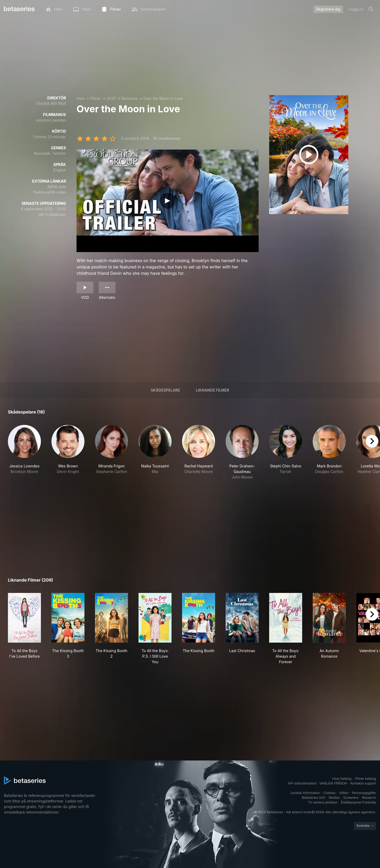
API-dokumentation (302, 783)
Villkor (344, 793)
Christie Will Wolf (51, 103)
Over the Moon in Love (163, 98)
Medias (334, 798)
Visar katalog (342, 779)
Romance (130, 98)
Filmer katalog (365, 779)
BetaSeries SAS (313, 798)
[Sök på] (371, 9)
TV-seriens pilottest (323, 802)
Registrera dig (328, 9)
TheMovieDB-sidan (49, 192)
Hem (81, 98)
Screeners (351, 798)
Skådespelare (165, 390)
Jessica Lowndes (51, 120)
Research (369, 798)
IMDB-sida (57, 187)
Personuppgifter (364, 793)
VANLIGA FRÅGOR (333, 783)
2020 (111, 98)
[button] (24, 452)
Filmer (96, 98)
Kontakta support (363, 783)
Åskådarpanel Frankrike (358, 802)
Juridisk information (305, 793)
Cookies (330, 793)
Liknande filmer (212, 390)
